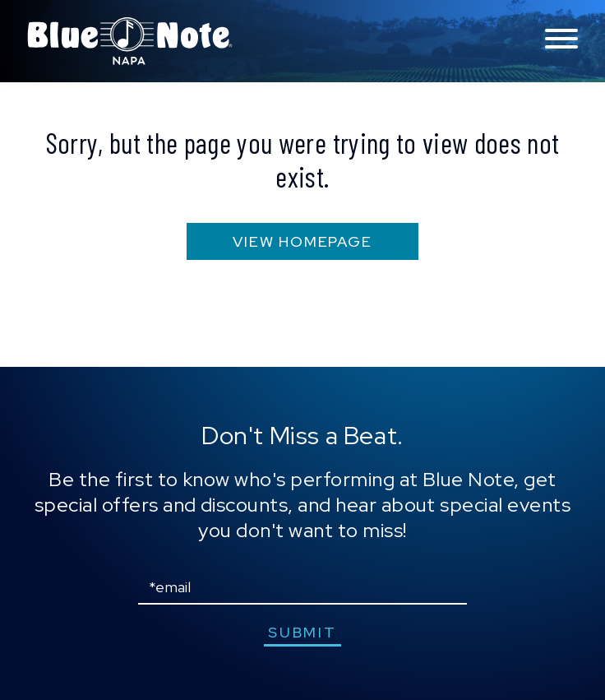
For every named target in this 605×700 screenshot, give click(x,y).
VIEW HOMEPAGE (302, 241)
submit (302, 632)
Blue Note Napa (130, 41)
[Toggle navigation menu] (561, 40)
